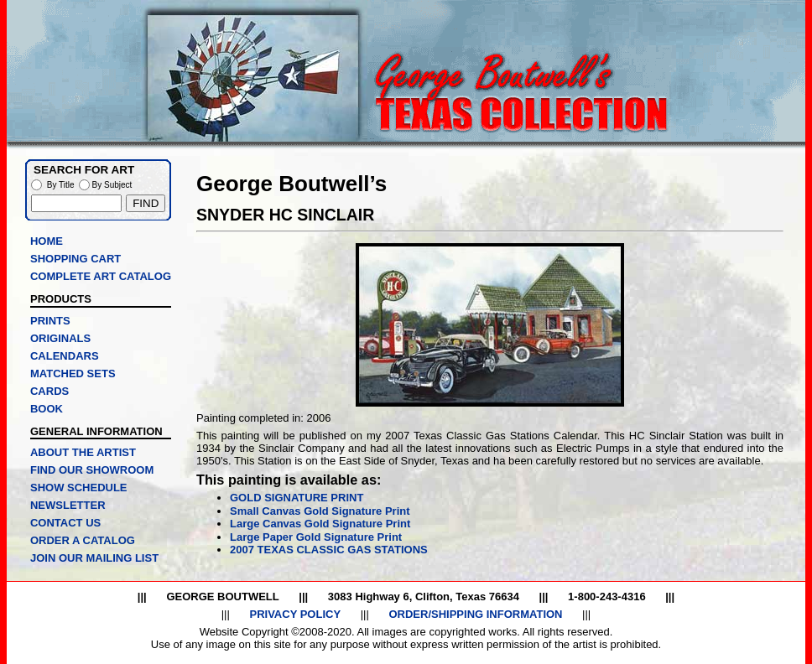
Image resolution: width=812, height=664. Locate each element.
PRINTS (50, 321)
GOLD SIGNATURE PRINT (297, 498)
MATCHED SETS (73, 373)
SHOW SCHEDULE (79, 488)
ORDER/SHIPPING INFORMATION (475, 614)
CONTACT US (65, 523)
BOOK (47, 409)
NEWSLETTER (68, 505)
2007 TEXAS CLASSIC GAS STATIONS (329, 550)
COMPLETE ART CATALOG (101, 276)
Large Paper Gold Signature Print (316, 537)
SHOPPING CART (75, 259)
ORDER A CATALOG (83, 540)
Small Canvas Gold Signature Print (320, 511)
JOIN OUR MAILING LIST (94, 558)
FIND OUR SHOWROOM (92, 470)
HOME (47, 241)
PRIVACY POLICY (295, 614)
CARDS (49, 391)
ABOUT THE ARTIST (83, 452)
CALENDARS (65, 356)
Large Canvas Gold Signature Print (320, 524)
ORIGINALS (60, 338)
